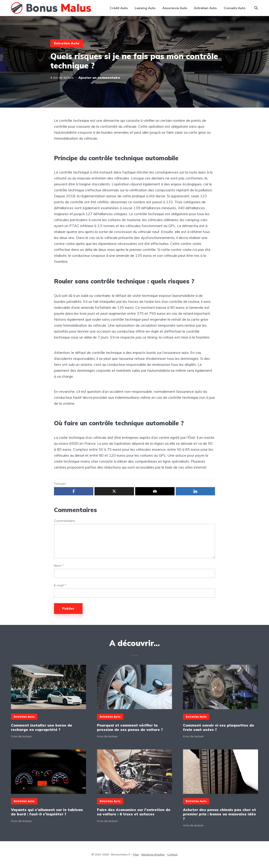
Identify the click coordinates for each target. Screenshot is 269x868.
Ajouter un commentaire (99, 78)
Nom (59, 566)
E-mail (60, 585)
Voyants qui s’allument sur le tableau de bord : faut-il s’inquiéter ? (47, 812)
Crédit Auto (119, 8)
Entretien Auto (206, 8)
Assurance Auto (175, 8)
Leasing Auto (145, 8)
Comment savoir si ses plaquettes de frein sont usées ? (219, 727)
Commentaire (64, 521)
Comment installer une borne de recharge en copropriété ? (42, 727)
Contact (172, 854)
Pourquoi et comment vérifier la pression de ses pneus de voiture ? (130, 727)
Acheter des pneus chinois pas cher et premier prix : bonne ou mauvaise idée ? (219, 814)
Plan (136, 854)
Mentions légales (153, 854)
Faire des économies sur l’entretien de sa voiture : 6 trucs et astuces (134, 812)
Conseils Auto (235, 8)
